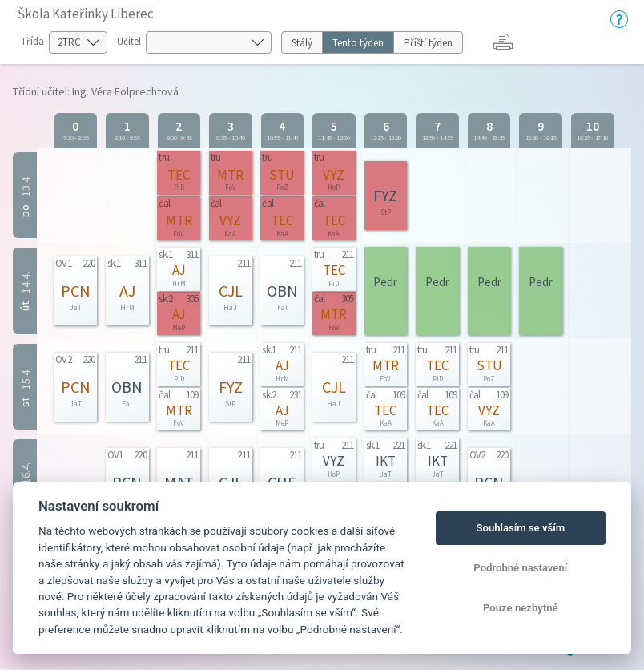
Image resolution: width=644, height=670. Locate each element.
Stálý (302, 43)
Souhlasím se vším (520, 528)
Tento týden (358, 43)
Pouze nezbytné (521, 608)
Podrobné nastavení (520, 568)
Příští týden (428, 43)
